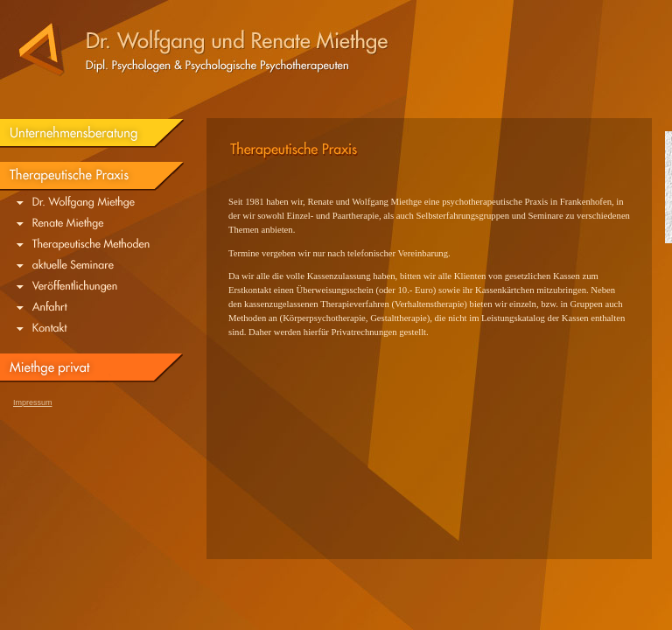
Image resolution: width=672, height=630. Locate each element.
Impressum (33, 402)
